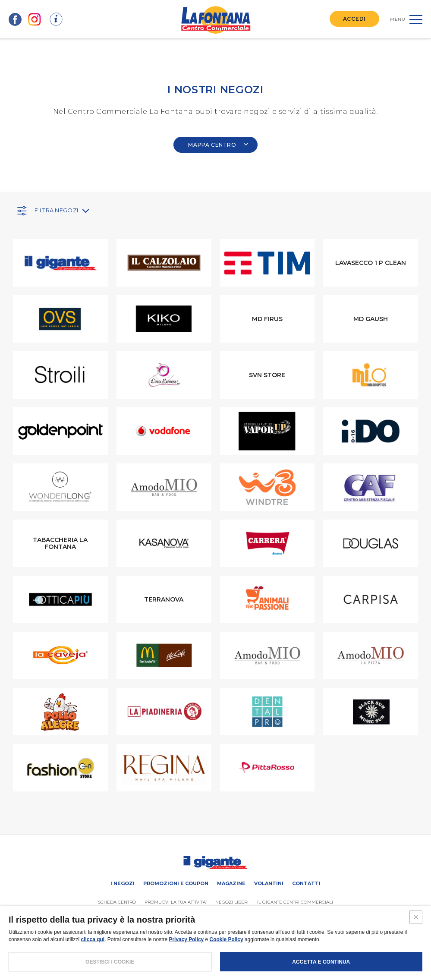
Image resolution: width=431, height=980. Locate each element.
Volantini (269, 883)
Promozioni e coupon (176, 883)
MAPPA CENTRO (218, 145)
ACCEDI (354, 19)
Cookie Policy (227, 958)
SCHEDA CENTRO (117, 902)
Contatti (306, 883)
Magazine (231, 883)
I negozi (123, 883)
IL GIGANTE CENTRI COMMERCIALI (295, 902)
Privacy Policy (187, 958)
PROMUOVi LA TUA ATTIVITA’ (176, 902)
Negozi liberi (232, 902)
